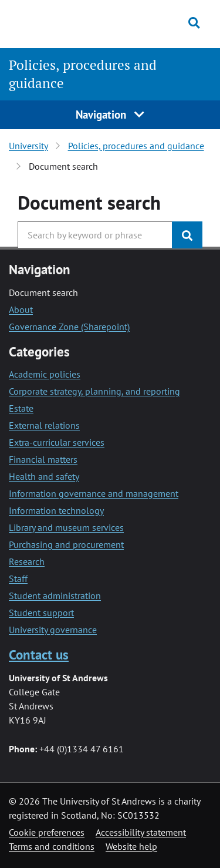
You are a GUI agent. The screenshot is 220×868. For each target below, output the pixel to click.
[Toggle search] (194, 23)
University (28, 146)
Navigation (110, 114)
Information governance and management (94, 493)
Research (27, 561)
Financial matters (43, 459)
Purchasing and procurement (66, 544)
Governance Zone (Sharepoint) (69, 327)
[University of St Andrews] (64, 22)
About (21, 309)
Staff (18, 578)
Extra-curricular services (57, 442)
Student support (41, 613)
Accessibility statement (141, 832)
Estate (21, 408)
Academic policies (45, 374)
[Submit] (187, 235)
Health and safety (44, 476)
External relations (44, 425)
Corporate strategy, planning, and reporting (94, 391)
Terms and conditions (52, 846)
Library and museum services (66, 527)
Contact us (39, 655)
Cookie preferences (47, 832)
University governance (53, 630)
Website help (131, 846)
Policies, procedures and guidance (136, 146)
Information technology (56, 510)
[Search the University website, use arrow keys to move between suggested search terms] (95, 235)
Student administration (55, 596)
